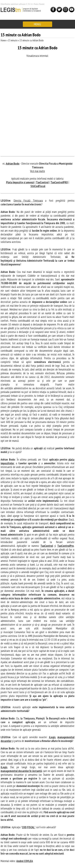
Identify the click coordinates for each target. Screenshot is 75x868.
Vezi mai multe (37, 171)
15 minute (13, 40)
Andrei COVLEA (25, 861)
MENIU (37, 24)
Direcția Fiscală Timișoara (28, 201)
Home (3, 40)
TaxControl (42, 182)
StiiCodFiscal (38, 186)
